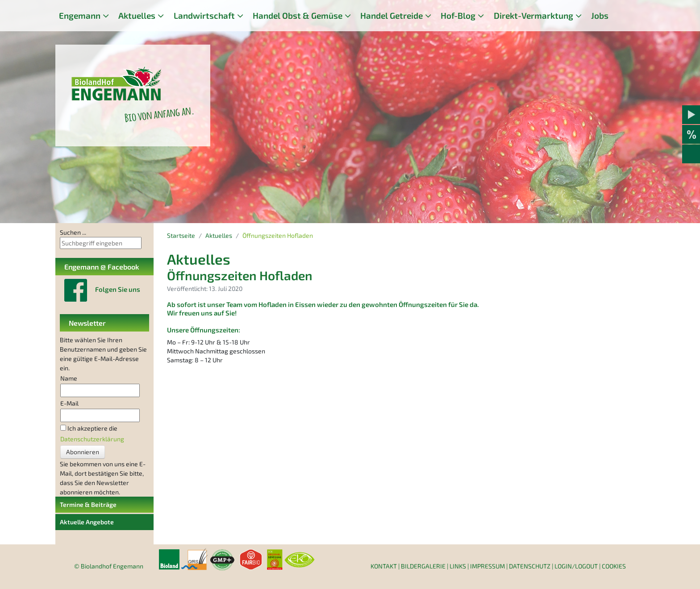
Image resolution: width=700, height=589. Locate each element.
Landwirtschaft (204, 15)
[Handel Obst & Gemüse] (348, 16)
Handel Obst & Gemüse (298, 15)
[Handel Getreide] (428, 16)
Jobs (600, 15)
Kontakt (384, 566)
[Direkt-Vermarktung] (579, 16)
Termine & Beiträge (88, 504)
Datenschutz (530, 566)
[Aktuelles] (161, 16)
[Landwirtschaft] (240, 16)
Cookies (614, 566)
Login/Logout (576, 566)
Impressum (487, 566)
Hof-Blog (458, 15)
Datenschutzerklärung (92, 439)
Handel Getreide (392, 15)
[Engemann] (106, 16)
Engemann (80, 15)
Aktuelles (137, 15)
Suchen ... (73, 232)
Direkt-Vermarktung (533, 15)
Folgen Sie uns (118, 289)
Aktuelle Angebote (87, 522)
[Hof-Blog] (481, 16)
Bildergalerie (423, 566)
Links (458, 566)
